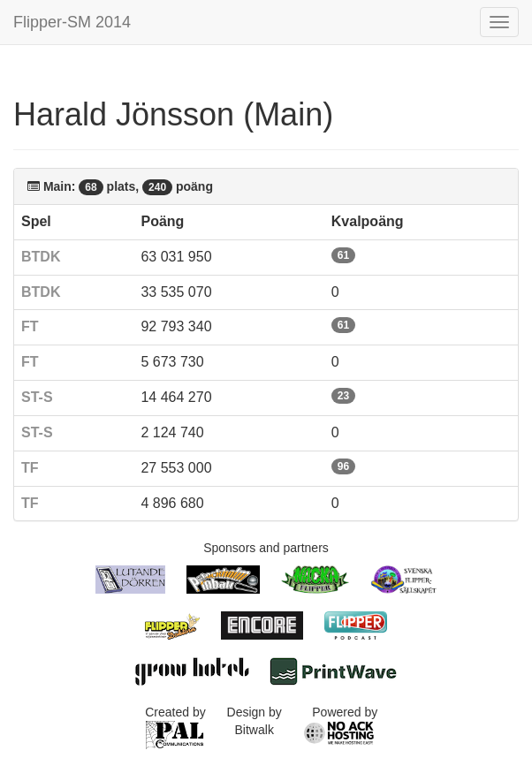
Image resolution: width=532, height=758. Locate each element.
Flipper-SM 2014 (72, 22)
